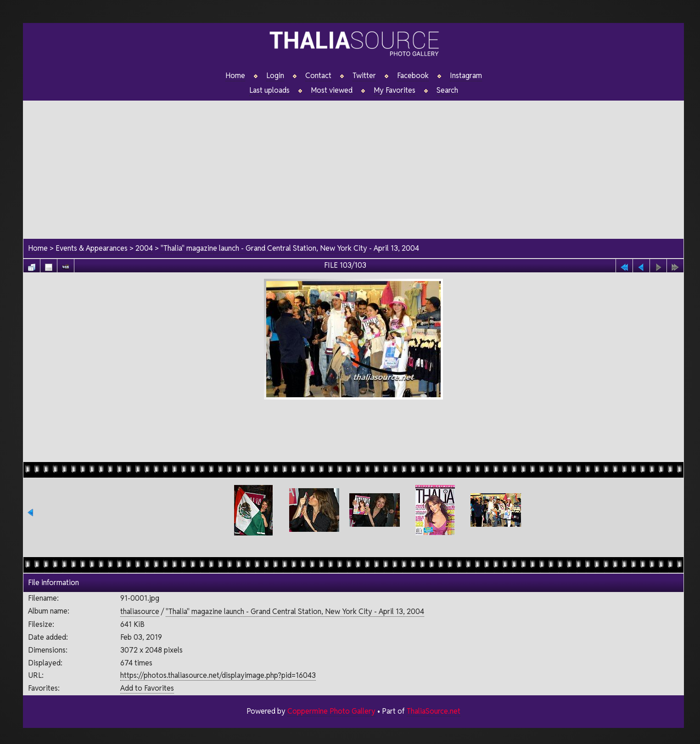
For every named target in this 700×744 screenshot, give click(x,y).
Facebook (413, 76)
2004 (144, 248)
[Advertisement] (353, 165)
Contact (318, 76)
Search (447, 90)
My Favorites (395, 90)
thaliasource (140, 612)
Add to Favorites (147, 688)
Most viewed (332, 90)
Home (235, 76)
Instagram (466, 76)
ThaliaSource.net (434, 711)
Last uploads (269, 90)
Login (275, 76)
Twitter (364, 76)
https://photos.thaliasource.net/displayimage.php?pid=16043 (218, 675)
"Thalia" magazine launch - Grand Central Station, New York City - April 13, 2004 (290, 248)
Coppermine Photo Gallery (331, 711)
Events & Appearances (92, 248)
